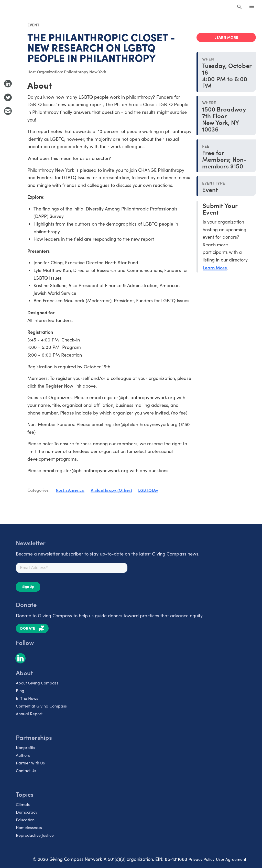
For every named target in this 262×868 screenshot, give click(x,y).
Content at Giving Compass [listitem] (41, 706)
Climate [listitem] (23, 804)
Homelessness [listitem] (29, 827)
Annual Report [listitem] (29, 714)
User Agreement (231, 859)
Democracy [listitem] (27, 812)
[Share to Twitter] (8, 97)
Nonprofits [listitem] (25, 747)
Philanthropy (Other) (111, 490)
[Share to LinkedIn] (8, 84)
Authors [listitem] (23, 755)
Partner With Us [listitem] (30, 763)
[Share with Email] (8, 111)
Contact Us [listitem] (26, 770)
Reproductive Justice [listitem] (35, 835)
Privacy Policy (201, 859)
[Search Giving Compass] (239, 7)
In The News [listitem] (27, 698)
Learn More (215, 268)
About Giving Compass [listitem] (37, 683)
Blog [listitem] (20, 690)
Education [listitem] (25, 820)
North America (70, 490)
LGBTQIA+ (148, 490)
